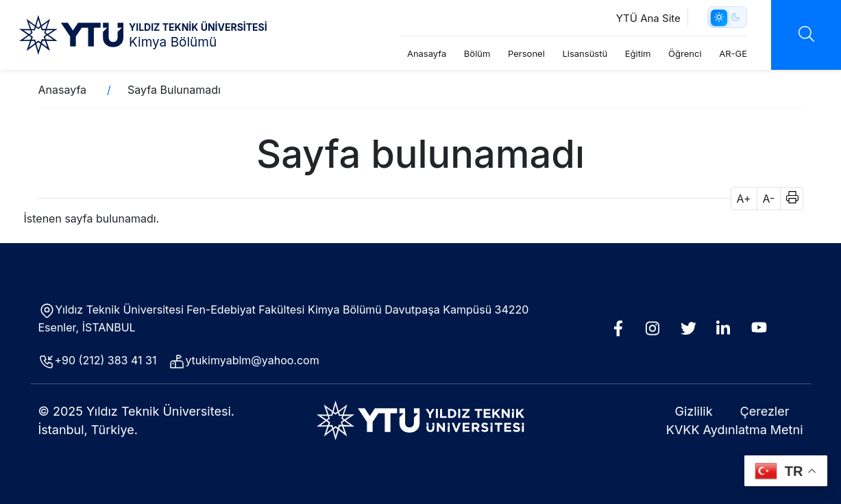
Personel (526, 53)
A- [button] (769, 199)
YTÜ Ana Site (648, 18)
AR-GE (733, 53)
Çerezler (765, 411)
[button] (788, 199)
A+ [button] (744, 199)
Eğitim (638, 53)
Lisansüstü (585, 53)
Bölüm (477, 53)
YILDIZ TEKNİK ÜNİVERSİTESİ (198, 27)
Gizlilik (694, 411)
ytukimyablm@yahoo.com (252, 360)
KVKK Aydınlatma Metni (735, 430)
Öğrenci (685, 53)
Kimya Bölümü (173, 42)
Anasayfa (427, 53)
